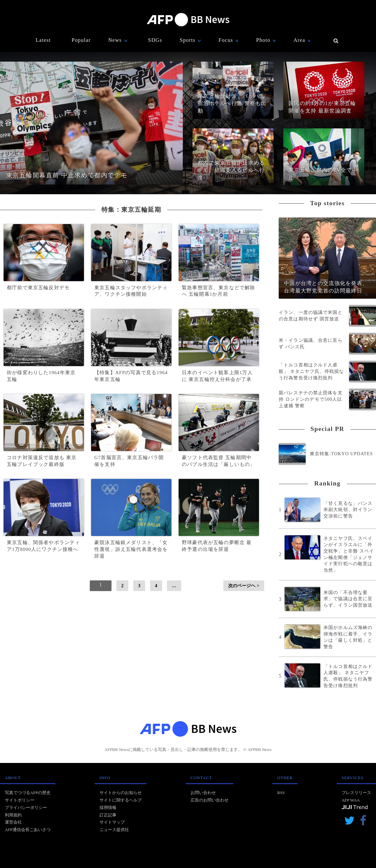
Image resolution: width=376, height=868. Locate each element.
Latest (43, 40)
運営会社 (13, 822)
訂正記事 (108, 815)
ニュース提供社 (114, 830)
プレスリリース (356, 793)
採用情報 (108, 808)
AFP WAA (351, 800)
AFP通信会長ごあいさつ (28, 830)
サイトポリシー (20, 800)
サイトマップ (112, 822)
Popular (81, 40)
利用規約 (13, 815)
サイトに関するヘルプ (121, 800)
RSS (281, 793)
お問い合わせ (203, 793)
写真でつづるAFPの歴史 (28, 793)
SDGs (155, 40)
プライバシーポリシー (26, 808)
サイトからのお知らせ (121, 793)
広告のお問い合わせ (210, 800)
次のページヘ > (244, 586)
